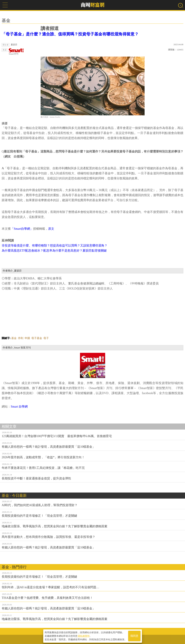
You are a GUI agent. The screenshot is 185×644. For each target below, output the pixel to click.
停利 (21, 338)
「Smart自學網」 (22, 229)
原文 (51, 229)
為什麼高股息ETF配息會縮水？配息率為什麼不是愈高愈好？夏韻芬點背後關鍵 (54, 251)
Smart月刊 (16, 52)
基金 (14, 338)
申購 (27, 338)
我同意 (134, 636)
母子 (46, 338)
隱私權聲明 (84, 636)
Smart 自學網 (19, 407)
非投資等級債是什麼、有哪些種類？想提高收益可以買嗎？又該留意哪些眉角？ (55, 246)
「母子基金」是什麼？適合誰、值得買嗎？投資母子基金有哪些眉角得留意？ (70, 34)
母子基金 (37, 338)
